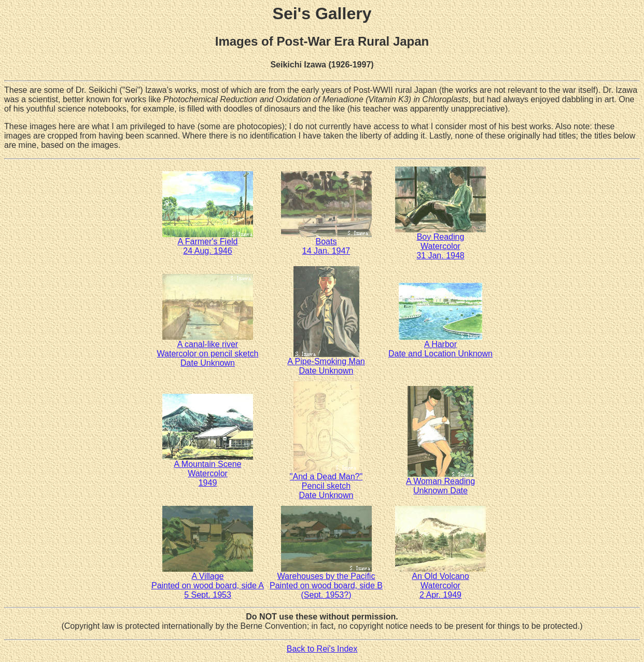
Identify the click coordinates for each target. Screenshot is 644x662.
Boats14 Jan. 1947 (326, 243)
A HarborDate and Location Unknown (440, 345)
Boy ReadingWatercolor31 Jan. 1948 (440, 243)
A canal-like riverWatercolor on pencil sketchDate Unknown (208, 350)
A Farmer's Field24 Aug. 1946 (208, 243)
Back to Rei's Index (322, 649)
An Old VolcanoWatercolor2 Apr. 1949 (440, 582)
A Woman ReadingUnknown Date (440, 482)
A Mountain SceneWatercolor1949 (208, 470)
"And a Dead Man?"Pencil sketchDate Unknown (326, 482)
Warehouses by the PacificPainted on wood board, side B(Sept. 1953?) (326, 582)
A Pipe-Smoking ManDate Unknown (326, 362)
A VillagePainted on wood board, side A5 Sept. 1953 (208, 582)
